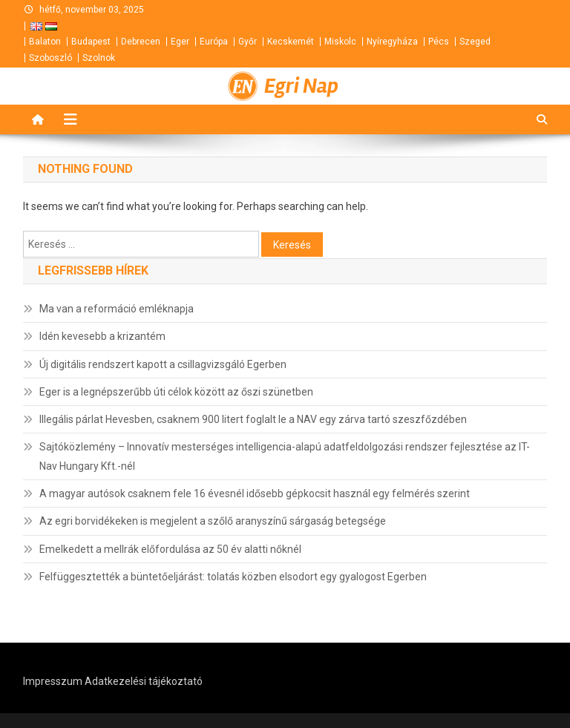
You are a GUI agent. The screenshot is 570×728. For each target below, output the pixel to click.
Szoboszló (50, 58)
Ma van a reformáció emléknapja (117, 309)
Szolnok (99, 58)
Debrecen (141, 42)
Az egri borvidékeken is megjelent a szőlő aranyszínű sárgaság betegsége (213, 521)
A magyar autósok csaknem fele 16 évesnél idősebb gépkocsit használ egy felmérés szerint (255, 493)
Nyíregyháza (392, 42)
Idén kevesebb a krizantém (102, 336)
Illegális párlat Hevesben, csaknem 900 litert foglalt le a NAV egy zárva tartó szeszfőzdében (253, 419)
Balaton (45, 42)
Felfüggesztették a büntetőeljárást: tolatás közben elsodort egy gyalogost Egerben (233, 577)
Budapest (91, 42)
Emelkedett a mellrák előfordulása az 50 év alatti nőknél (170, 549)
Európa (214, 42)
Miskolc (340, 42)
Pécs (439, 42)
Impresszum (53, 681)
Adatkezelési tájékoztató (144, 681)
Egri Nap (301, 86)
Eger (180, 42)
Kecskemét (291, 42)
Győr (248, 42)
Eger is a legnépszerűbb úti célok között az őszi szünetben (176, 392)
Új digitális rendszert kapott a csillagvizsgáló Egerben (163, 364)
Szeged (475, 42)
